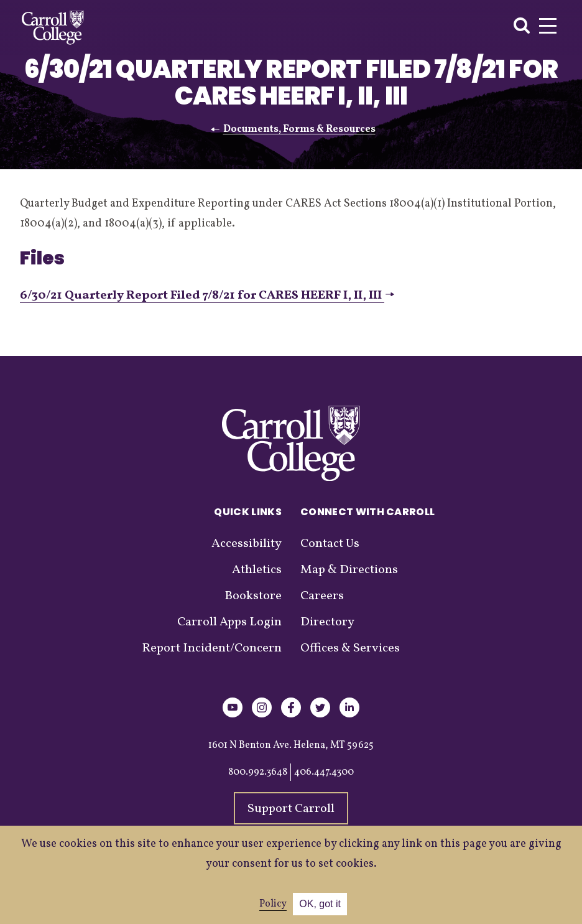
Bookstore (253, 596)
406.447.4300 (324, 772)
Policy (273, 904)
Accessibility (247, 544)
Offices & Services (350, 648)
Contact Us (330, 544)
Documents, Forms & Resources (299, 129)
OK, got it (320, 904)
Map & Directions (349, 570)
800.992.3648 (258, 772)
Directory (327, 622)
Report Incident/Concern (212, 648)
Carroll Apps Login (229, 622)
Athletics (257, 570)
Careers (322, 596)
